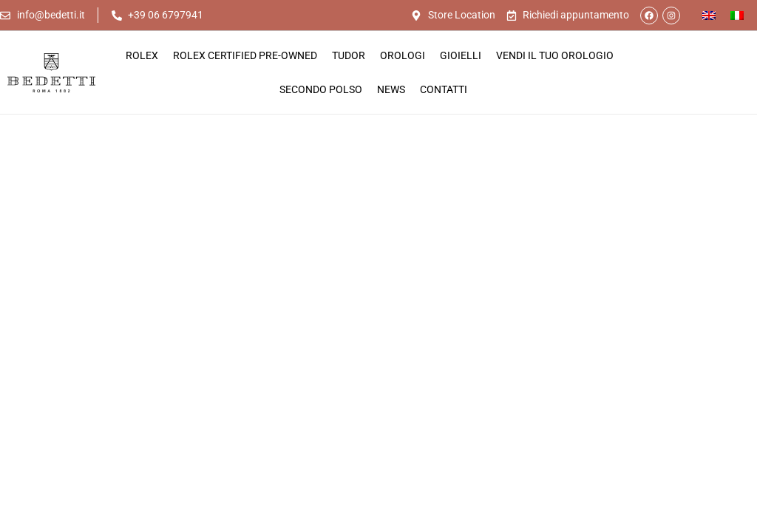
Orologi (403, 55)
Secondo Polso (321, 89)
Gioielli (461, 55)
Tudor (349, 55)
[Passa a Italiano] (737, 15)
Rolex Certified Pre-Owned (245, 55)
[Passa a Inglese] (709, 15)
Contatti (444, 89)
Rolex (142, 55)
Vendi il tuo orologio (555, 55)
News (391, 89)
